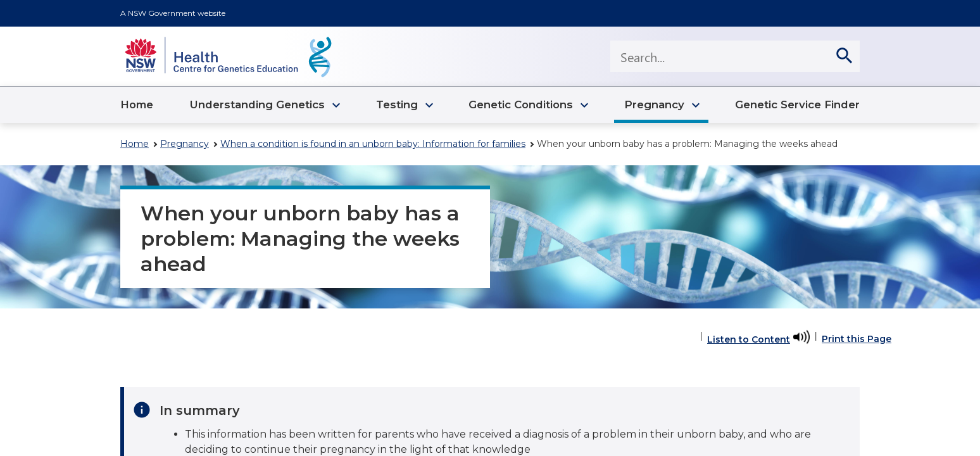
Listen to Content (749, 339)
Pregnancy (185, 144)
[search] (844, 56)
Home (135, 144)
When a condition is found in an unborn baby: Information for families (373, 144)
